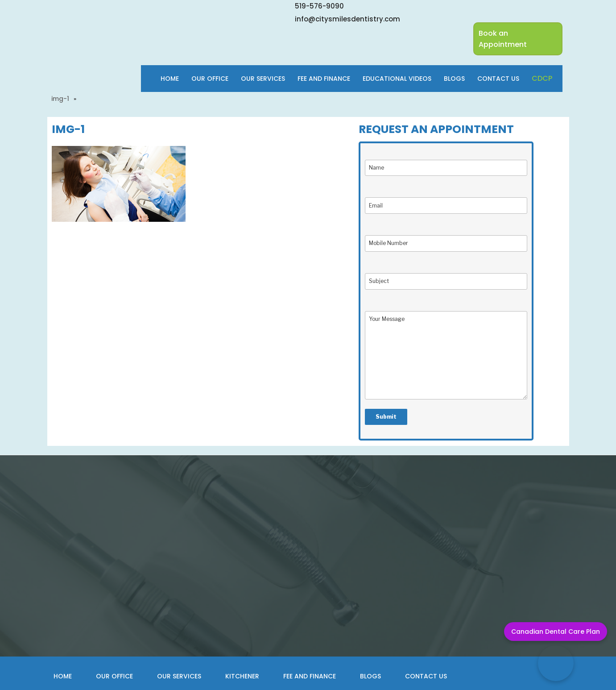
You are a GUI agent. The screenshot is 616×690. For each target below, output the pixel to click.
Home (170, 79)
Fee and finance (324, 79)
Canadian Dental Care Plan (556, 632)
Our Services (263, 79)
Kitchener (242, 676)
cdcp (542, 78)
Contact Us (498, 79)
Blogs (454, 79)
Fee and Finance (310, 676)
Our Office (210, 79)
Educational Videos (397, 79)
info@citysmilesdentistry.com (347, 19)
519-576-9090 (319, 6)
